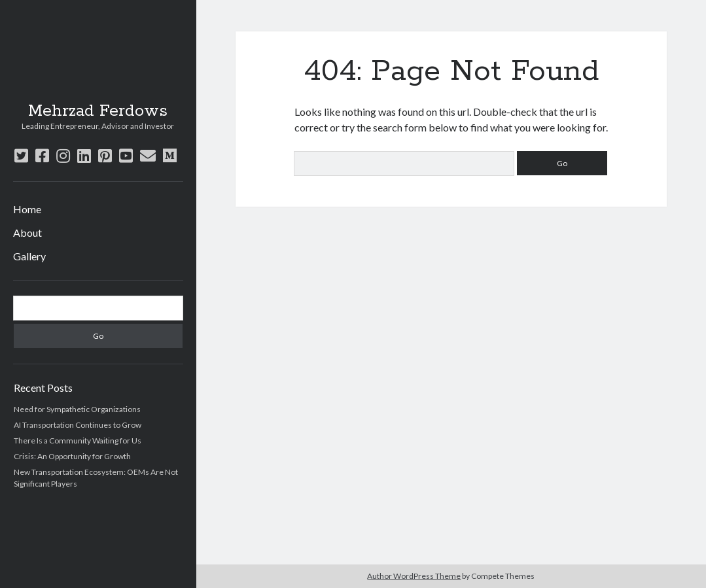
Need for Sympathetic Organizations (77, 409)
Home (27, 209)
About (27, 233)
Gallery (29, 256)
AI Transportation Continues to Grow (78, 425)
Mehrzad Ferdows (98, 111)
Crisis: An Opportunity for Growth (72, 456)
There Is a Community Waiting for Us (78, 441)
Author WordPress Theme (414, 576)
